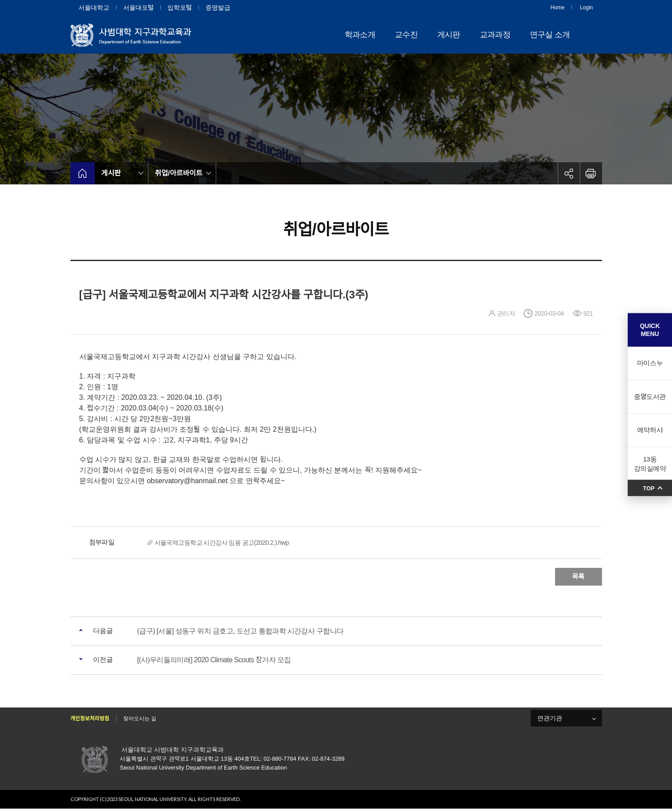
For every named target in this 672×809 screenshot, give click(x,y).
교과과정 (495, 35)
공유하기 (569, 173)
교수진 (406, 35)
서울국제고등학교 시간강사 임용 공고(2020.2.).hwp (222, 543)
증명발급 (218, 8)
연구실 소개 (550, 35)
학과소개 (360, 35)
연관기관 (550, 718)
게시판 (449, 35)
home (83, 173)
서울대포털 (138, 8)
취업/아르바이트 (179, 173)
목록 (579, 576)
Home (558, 8)
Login (586, 8)
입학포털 (180, 8)
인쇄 (591, 173)
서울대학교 (94, 8)
